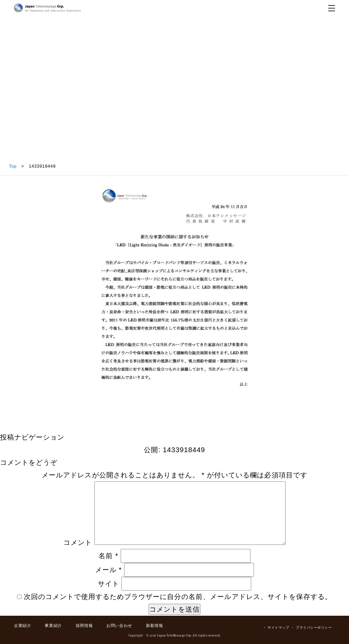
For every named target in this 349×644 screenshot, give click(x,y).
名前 (108, 556)
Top (13, 166)
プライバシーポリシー (314, 627)
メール (109, 570)
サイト (109, 584)
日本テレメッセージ (47, 8)
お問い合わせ (119, 626)
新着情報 (154, 626)
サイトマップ (278, 627)
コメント (78, 542)
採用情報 (84, 626)
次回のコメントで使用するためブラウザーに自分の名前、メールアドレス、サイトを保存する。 (178, 596)
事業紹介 (53, 626)
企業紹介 (22, 626)
